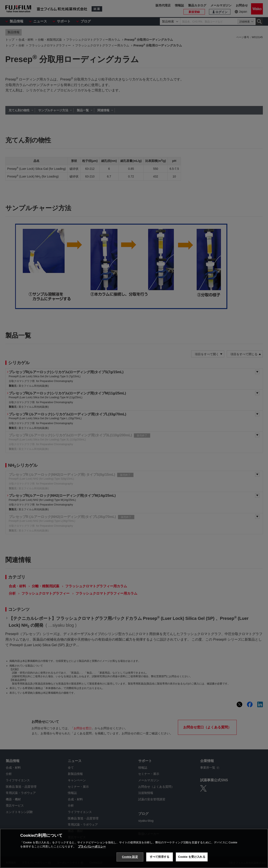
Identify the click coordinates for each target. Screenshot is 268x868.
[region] (134, 848)
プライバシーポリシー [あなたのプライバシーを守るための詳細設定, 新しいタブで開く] (92, 846)
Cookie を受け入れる (192, 857)
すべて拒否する (160, 857)
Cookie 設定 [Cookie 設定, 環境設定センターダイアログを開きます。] (130, 857)
